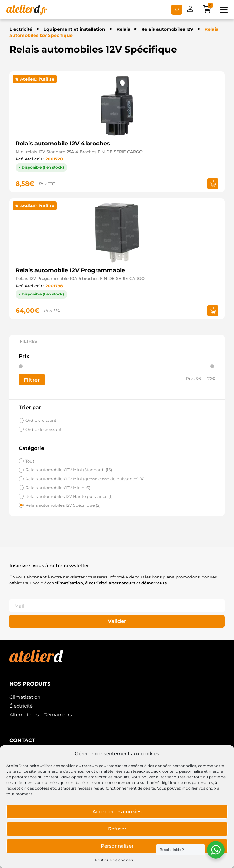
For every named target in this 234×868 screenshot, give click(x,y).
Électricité (21, 29)
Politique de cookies (114, 860)
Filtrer (32, 380)
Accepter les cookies (117, 811)
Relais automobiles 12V (167, 29)
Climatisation (25, 697)
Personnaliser (117, 846)
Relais (123, 29)
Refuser (117, 829)
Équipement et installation (74, 29)
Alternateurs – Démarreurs (41, 715)
